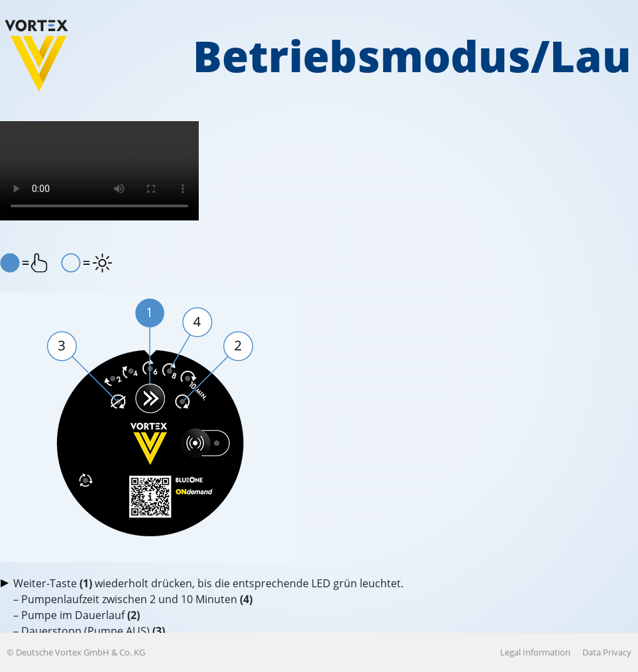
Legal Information (535, 652)
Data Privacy (607, 652)
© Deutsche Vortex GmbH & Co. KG (76, 652)
